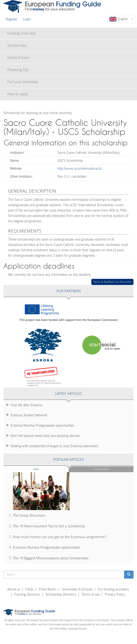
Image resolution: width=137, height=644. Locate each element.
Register (12, 19)
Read (43, 469)
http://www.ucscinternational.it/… (81, 169)
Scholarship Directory (61, 594)
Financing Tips (18, 70)
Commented (101, 469)
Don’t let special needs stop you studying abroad (45, 436)
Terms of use (91, 594)
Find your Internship (23, 82)
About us (14, 589)
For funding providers (113, 589)
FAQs (29, 589)
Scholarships (17, 45)
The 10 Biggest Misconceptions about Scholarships (51, 558)
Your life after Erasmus (26, 405)
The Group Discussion (29, 515)
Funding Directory (27, 594)
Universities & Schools (77, 589)
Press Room (48, 589)
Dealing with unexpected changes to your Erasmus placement (54, 446)
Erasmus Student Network (29, 415)
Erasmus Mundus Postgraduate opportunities (42, 425)
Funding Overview (21, 33)
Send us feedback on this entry (113, 282)
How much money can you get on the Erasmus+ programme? (59, 537)
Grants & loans (18, 58)
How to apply (18, 94)
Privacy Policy (115, 594)
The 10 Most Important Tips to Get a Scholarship (49, 526)
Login (27, 19)
